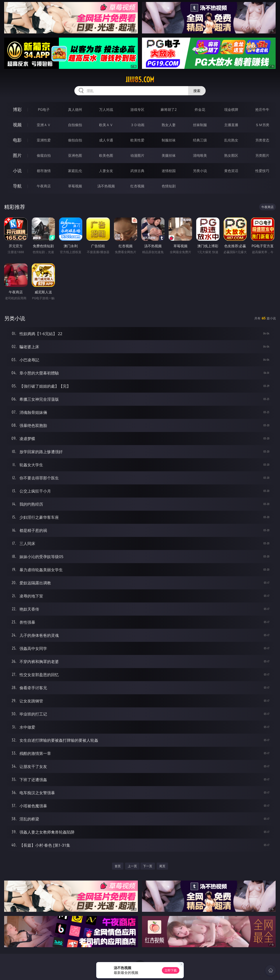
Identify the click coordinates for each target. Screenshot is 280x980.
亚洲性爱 (44, 140)
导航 (17, 186)
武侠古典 (137, 171)
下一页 (148, 866)
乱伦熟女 (231, 140)
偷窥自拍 (44, 155)
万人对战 (106, 110)
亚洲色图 (75, 155)
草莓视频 (75, 186)
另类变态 (262, 140)
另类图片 (262, 155)
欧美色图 (106, 155)
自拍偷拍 (75, 125)
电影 (17, 140)
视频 (17, 125)
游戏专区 (137, 110)
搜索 (197, 91)
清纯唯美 (200, 155)
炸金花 (200, 110)
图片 (17, 155)
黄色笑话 (231, 171)
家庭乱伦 (75, 171)
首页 (118, 866)
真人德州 (75, 110)
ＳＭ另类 (262, 125)
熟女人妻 (169, 125)
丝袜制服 (200, 125)
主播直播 (231, 125)
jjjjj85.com (140, 80)
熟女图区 (231, 155)
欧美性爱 (137, 140)
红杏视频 (137, 186)
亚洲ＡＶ (44, 125)
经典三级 (200, 140)
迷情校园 (169, 171)
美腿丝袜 (169, 155)
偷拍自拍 (75, 140)
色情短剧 (169, 186)
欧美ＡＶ (106, 125)
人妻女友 (106, 171)
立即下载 (171, 970)
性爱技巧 (262, 171)
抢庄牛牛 (262, 110)
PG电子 (44, 110)
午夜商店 (44, 186)
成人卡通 (106, 140)
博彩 (17, 109)
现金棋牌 (231, 110)
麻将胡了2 (169, 110)
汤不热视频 (106, 186)
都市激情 (44, 171)
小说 (17, 171)
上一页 (132, 866)
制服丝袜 (169, 140)
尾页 (162, 866)
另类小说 (200, 171)
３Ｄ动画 (137, 125)
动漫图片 (137, 155)
